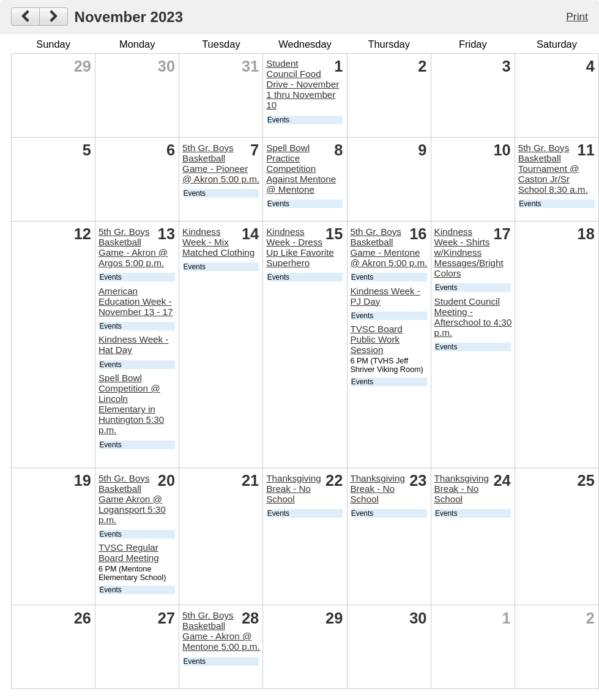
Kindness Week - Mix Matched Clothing (218, 242)
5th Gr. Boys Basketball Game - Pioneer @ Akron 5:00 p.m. (221, 163)
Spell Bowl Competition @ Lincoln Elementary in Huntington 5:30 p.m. (131, 404)
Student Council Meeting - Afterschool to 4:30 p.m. (473, 317)
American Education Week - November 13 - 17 (136, 301)
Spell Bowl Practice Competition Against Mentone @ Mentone (301, 169)
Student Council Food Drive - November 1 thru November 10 (303, 84)
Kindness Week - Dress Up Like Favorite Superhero (300, 247)
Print (577, 17)
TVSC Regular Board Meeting (129, 553)
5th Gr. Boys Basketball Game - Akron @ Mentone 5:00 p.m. (221, 631)
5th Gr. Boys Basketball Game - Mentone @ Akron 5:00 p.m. (389, 247)
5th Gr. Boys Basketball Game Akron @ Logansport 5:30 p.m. (132, 499)
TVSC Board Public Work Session (376, 339)
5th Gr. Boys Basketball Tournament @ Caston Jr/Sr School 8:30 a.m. (553, 169)
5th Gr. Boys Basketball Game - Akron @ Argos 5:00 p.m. (133, 247)
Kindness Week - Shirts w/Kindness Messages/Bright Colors (469, 252)
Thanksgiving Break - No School (294, 489)
